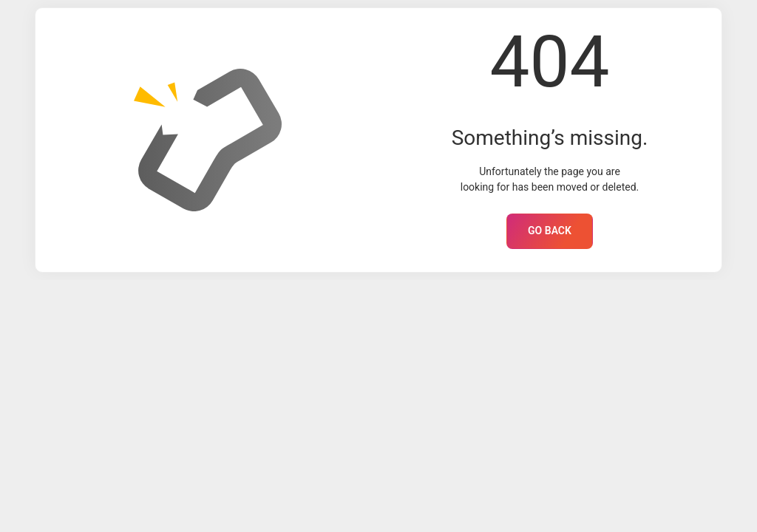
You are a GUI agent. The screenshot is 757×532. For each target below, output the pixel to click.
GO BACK (550, 231)
